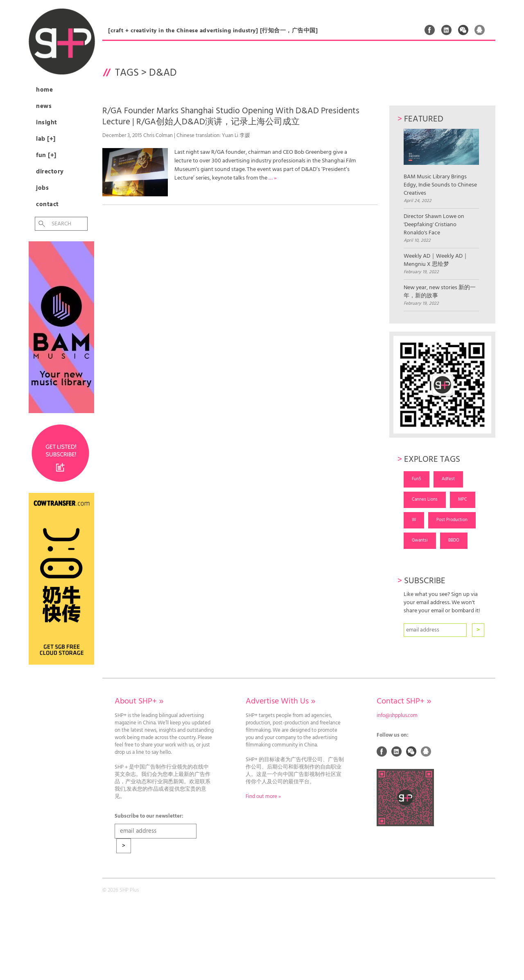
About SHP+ (139, 701)
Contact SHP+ (404, 701)
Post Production (452, 520)
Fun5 (417, 479)
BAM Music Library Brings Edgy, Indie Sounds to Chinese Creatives (441, 163)
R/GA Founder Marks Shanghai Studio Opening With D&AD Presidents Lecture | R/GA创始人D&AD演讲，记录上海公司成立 (231, 117)
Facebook (430, 30)
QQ (480, 30)
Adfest (448, 479)
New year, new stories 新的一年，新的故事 (440, 292)
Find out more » (263, 797)
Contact (47, 205)
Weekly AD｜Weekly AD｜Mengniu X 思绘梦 (436, 261)
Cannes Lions (425, 499)
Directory (50, 172)
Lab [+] (46, 139)
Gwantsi (420, 540)
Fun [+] (46, 155)
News (44, 106)
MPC (463, 499)
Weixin (463, 30)
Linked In (447, 30)
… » (273, 178)
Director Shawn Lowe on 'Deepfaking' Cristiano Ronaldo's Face (434, 225)
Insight (47, 123)
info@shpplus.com (397, 716)
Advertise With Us (280, 701)
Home (44, 90)
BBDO (454, 540)
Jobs (42, 188)
